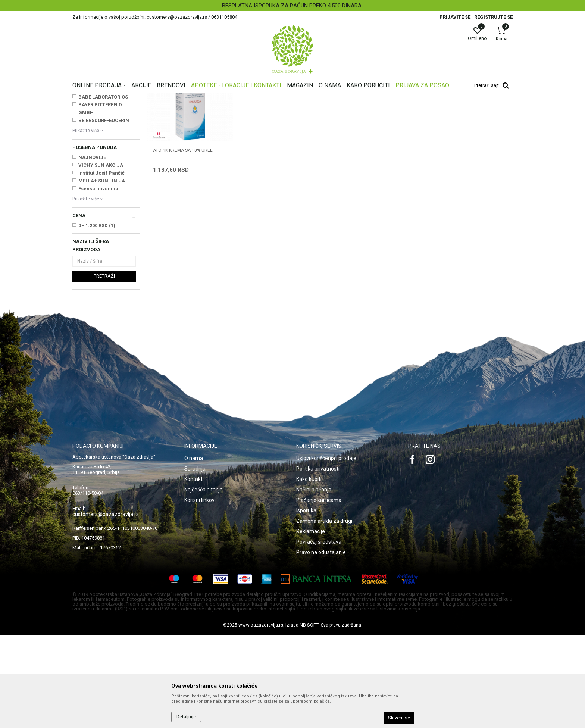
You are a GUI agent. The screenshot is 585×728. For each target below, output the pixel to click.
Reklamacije (311, 625)
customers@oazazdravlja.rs (106, 607)
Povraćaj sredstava (319, 635)
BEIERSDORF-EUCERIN (104, 214)
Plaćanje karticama (319, 593)
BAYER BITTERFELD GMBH (100, 202)
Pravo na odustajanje (321, 646)
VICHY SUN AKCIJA (101, 258)
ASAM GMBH (94, 182)
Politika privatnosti (318, 562)
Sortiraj (352, 110)
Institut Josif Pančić (101, 266)
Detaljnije (186, 717)
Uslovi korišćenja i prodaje (326, 552)
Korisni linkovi (200, 593)
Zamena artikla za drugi (324, 614)
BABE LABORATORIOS (103, 190)
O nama (194, 552)
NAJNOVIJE (92, 251)
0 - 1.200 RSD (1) (97, 319)
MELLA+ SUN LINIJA (102, 274)
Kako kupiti (309, 572)
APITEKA (88, 174)
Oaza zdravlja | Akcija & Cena (103, 98)
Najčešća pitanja (204, 583)
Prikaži (417, 110)
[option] (292, 6)
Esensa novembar (99, 282)
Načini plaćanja (314, 583)
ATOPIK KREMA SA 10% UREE (183, 243)
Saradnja (195, 562)
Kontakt (193, 572)
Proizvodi (148, 98)
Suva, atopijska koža (97, 134)
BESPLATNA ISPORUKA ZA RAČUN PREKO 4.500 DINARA (292, 6)
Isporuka (306, 604)
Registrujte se (493, 17)
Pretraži (104, 369)
